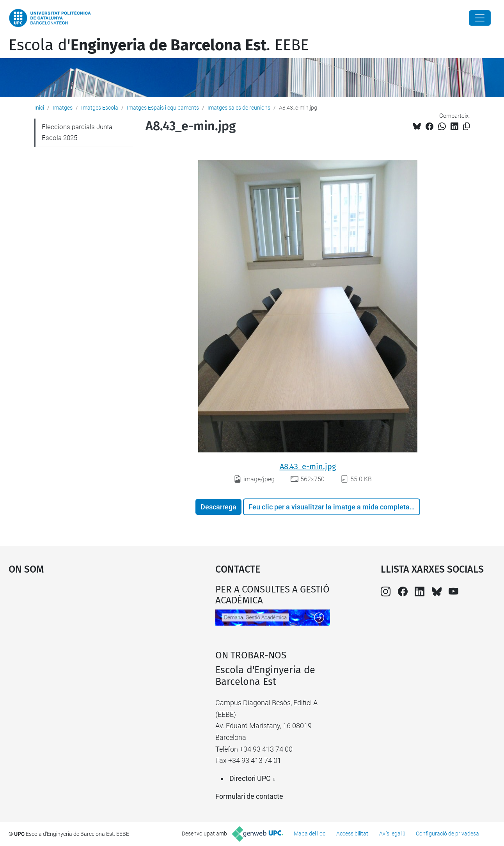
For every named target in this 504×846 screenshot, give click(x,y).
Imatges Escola (100, 108)
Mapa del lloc (310, 834)
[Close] (480, 18)
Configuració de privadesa (447, 834)
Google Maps (87, 642)
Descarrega (218, 507)
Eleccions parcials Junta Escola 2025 (77, 132)
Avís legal (390, 834)
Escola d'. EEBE (159, 45)
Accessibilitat (352, 834)
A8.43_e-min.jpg (308, 466)
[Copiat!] (466, 127)
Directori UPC (250, 778)
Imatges (63, 108)
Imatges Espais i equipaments (163, 108)
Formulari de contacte (249, 796)
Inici (39, 108)
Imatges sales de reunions (239, 108)
